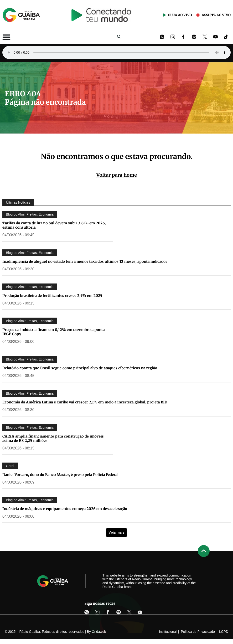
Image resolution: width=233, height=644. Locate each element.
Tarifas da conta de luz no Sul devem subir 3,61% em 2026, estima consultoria (54, 225)
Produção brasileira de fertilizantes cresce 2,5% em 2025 (52, 296)
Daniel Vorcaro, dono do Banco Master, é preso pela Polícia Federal (60, 475)
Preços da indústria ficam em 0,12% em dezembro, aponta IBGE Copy (54, 332)
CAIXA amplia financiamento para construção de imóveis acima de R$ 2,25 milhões (53, 438)
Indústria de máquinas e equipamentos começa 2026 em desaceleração (65, 509)
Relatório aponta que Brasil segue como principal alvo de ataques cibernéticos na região (80, 368)
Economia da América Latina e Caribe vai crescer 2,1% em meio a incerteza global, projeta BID (85, 402)
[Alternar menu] (6, 37)
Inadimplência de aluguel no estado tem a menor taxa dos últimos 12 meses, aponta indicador (85, 261)
